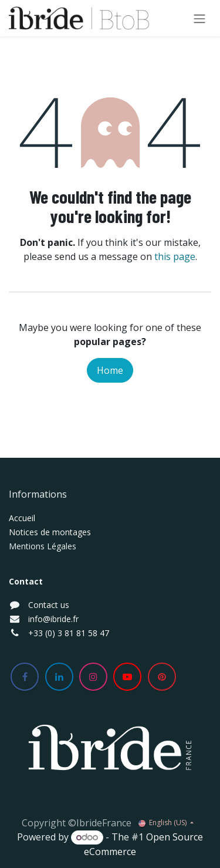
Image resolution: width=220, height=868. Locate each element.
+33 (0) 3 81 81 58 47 (69, 633)
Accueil (22, 518)
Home (110, 370)
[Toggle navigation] (199, 18)
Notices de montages (50, 532)
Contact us (49, 605)
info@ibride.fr (53, 619)
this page (175, 256)
